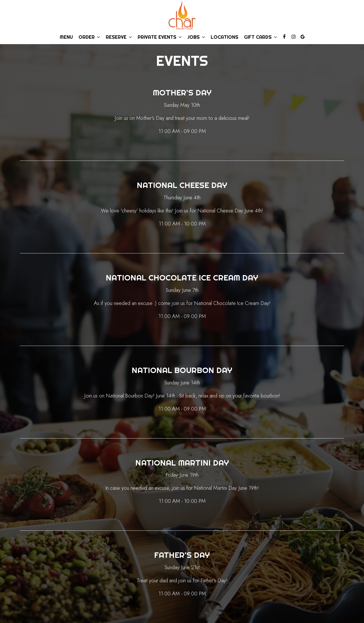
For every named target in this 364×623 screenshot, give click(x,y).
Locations (225, 37)
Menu (66, 37)
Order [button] (89, 37)
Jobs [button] (196, 37)
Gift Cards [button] (260, 37)
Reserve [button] (119, 37)
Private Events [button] (160, 37)
